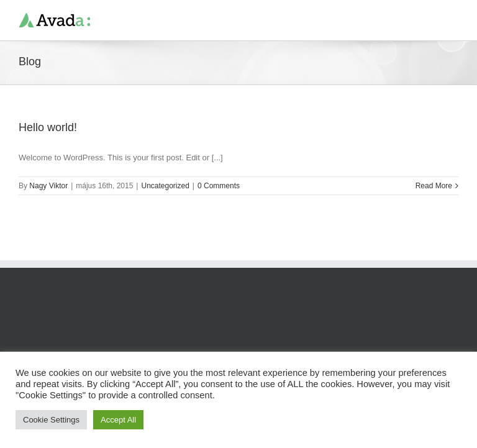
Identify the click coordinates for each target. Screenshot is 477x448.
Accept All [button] (118, 420)
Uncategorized (165, 186)
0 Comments (219, 186)
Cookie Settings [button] (51, 420)
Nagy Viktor (48, 186)
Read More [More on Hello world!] (434, 186)
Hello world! (48, 127)
